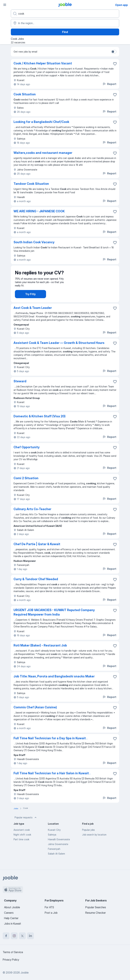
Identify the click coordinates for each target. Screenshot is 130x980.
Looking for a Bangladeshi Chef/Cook (41, 122)
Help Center (11, 918)
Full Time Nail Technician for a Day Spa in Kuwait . (50, 744)
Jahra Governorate (58, 850)
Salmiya (52, 841)
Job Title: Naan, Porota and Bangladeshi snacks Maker (54, 682)
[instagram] (14, 936)
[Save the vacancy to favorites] (115, 64)
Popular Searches (96, 907)
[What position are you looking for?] (65, 14)
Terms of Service (13, 952)
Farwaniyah (54, 855)
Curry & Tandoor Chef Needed (36, 585)
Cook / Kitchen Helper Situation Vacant (43, 63)
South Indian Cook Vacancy (34, 242)
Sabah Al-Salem (56, 860)
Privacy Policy (11, 960)
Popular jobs (88, 836)
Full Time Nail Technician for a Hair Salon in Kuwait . (52, 779)
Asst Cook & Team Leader (33, 314)
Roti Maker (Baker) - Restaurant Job (40, 651)
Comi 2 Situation (26, 484)
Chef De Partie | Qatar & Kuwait (37, 550)
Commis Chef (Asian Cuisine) (35, 713)
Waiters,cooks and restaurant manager (43, 153)
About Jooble (12, 907)
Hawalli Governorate (59, 845)
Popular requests (26, 824)
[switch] (114, 52)
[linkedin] (30, 936)
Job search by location (94, 841)
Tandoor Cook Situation (31, 184)
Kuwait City (54, 836)
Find (65, 32)
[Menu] (5, 5)
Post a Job (51, 913)
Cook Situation (25, 94)
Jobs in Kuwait (13, 924)
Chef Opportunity (27, 453)
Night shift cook (22, 841)
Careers (9, 913)
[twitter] (22, 936)
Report (109, 84)
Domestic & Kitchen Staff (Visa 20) (40, 422)
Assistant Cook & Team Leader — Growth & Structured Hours (59, 349)
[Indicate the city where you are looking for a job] (65, 23)
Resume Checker (96, 913)
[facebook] (6, 936)
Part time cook (21, 845)
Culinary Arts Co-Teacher (32, 515)
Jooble (25, 973)
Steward (20, 387)
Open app (121, 5)
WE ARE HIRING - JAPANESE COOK (39, 211)
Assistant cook (22, 836)
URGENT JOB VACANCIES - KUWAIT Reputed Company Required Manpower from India (54, 618)
